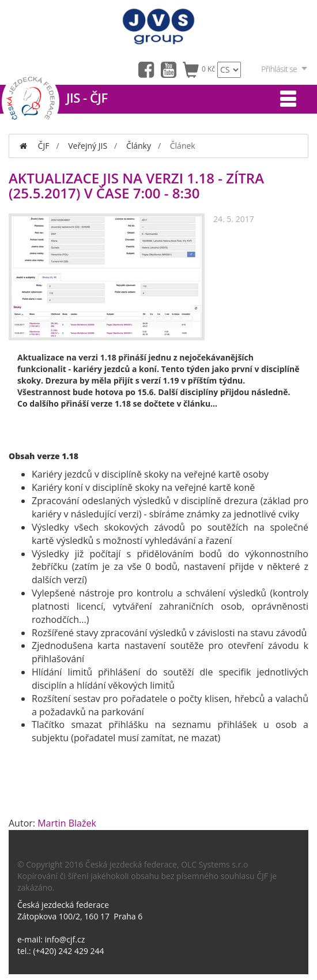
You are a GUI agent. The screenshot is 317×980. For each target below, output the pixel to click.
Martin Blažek (67, 823)
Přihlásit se (285, 69)
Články (139, 146)
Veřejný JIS (88, 146)
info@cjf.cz (65, 939)
